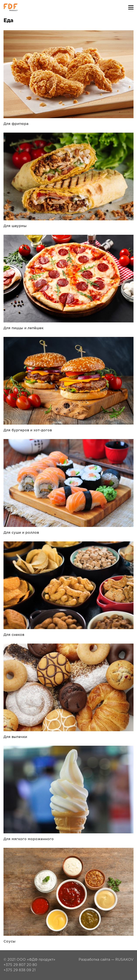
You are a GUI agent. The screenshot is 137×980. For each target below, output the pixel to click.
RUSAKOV (124, 960)
